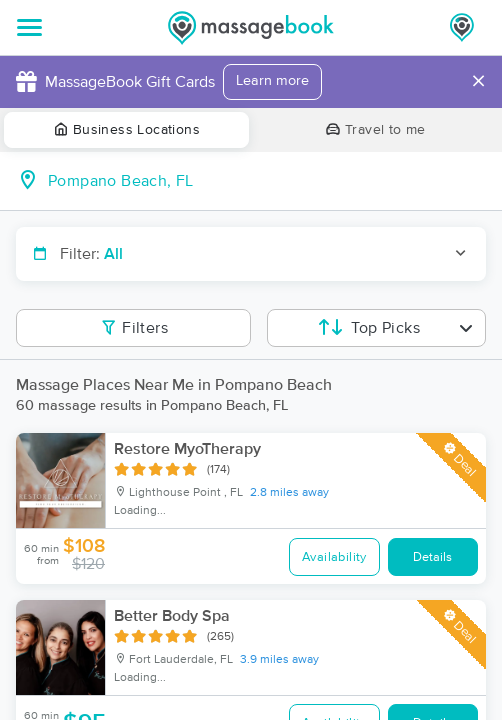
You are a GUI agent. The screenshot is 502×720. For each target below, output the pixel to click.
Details (432, 557)
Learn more (272, 81)
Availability (334, 557)
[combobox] (267, 181)
